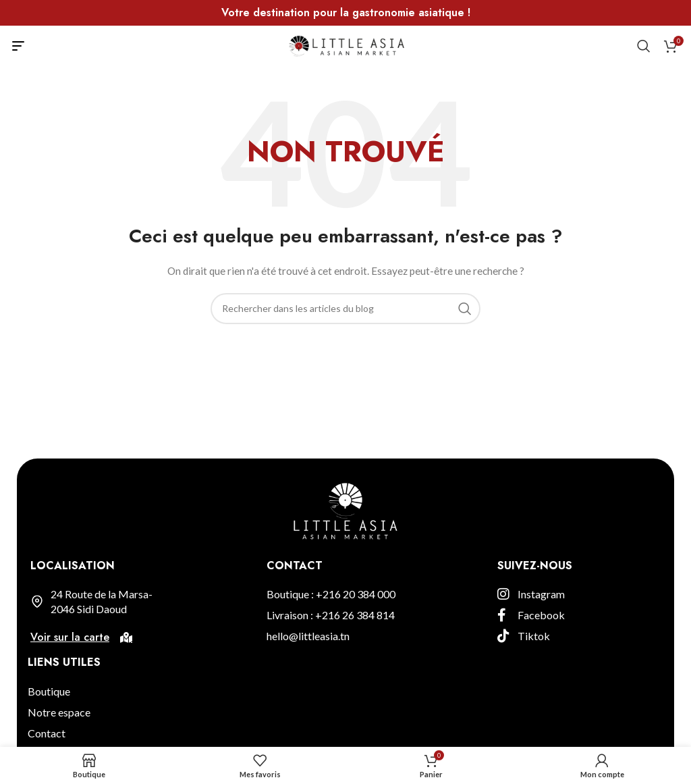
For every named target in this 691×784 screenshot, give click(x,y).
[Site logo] (346, 45)
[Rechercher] (644, 46)
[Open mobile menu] (18, 46)
